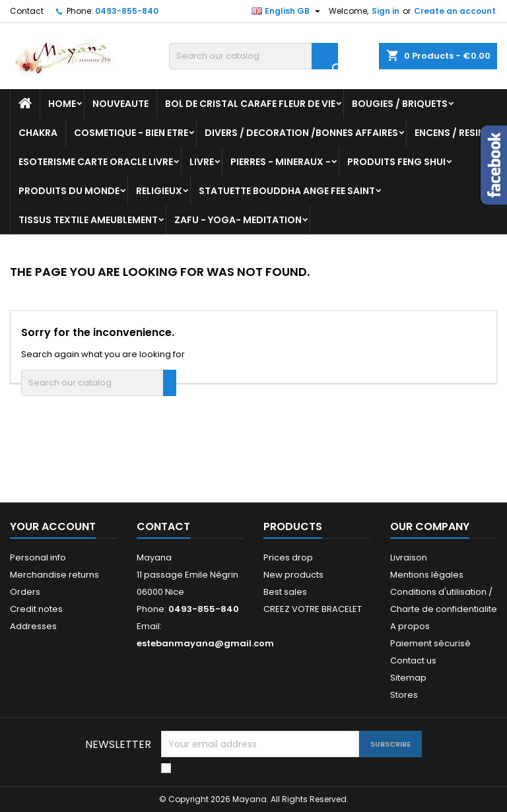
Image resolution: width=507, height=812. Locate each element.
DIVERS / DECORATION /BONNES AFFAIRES (301, 133)
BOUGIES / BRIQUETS (400, 104)
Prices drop (288, 558)
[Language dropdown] (287, 11)
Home (62, 104)
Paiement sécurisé (430, 643)
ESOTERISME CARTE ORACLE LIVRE (96, 162)
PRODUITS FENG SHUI (396, 162)
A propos (410, 626)
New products (293, 575)
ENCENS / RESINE (452, 133)
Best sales (285, 592)
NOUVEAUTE (120, 104)
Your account (53, 526)
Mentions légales (427, 575)
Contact (27, 11)
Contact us (413, 660)
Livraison (409, 558)
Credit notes (36, 609)
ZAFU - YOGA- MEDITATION (238, 220)
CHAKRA (38, 133)
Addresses (33, 626)
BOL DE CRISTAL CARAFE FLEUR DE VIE (250, 104)
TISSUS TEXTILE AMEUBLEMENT (88, 220)
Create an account (455, 11)
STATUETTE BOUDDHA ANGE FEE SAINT (287, 191)
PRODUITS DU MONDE (69, 191)
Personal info (38, 558)
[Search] (253, 56)
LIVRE (202, 162)
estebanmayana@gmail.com (205, 643)
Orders (25, 592)
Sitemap (408, 678)
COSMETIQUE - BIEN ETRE (131, 133)
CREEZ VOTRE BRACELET (313, 609)
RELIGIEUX (159, 191)
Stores (404, 695)
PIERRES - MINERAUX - (281, 162)
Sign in (386, 11)
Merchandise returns (54, 575)
